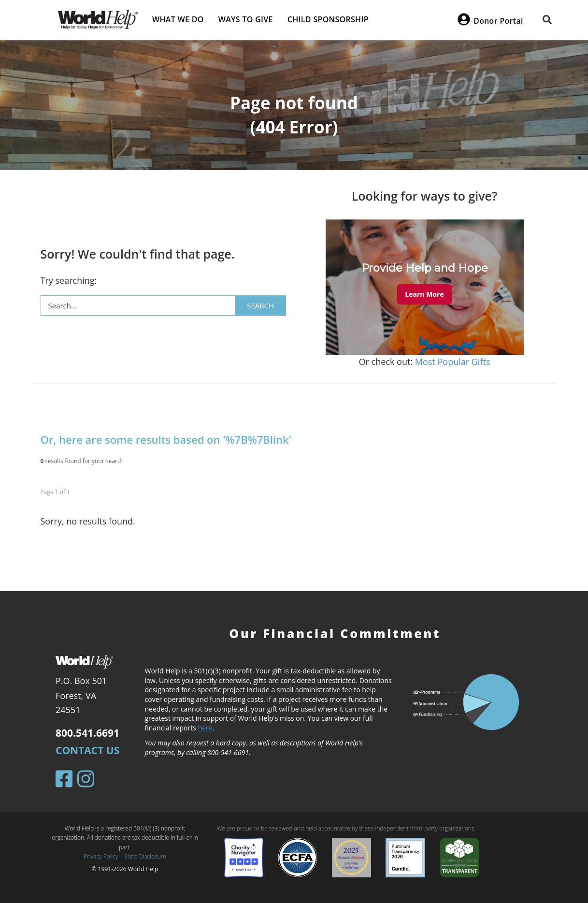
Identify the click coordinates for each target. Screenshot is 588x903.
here (205, 728)
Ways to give (246, 19)
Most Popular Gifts (453, 362)
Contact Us (87, 750)
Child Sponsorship (328, 19)
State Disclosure (145, 856)
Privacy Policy (101, 856)
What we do (178, 19)
